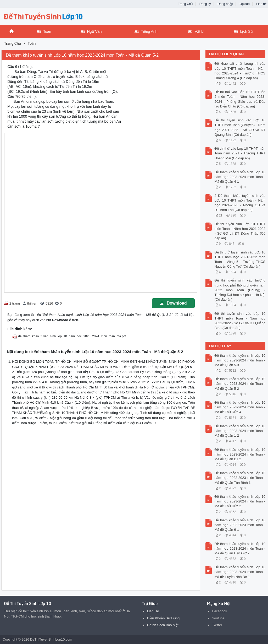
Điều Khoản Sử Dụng (163, 618)
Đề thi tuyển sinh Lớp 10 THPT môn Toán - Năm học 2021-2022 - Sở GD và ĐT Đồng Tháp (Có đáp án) (240, 231)
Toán (44, 31)
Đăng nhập (225, 4)
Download (173, 303)
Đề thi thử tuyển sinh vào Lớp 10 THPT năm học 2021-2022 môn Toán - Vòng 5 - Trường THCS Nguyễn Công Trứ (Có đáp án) (240, 259)
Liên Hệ (153, 611)
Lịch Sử (243, 31)
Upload (245, 4)
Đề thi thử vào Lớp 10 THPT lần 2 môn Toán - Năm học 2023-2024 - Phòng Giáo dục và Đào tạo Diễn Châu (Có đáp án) (240, 99)
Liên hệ (261, 4)
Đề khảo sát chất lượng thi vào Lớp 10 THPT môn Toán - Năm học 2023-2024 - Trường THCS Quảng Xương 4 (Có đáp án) (240, 71)
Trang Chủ (185, 4)
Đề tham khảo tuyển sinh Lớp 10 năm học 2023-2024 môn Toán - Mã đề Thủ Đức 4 (240, 407)
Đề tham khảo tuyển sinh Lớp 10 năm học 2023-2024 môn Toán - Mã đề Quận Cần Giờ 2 (240, 548)
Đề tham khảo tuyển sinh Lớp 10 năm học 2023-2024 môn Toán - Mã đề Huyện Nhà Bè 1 (240, 572)
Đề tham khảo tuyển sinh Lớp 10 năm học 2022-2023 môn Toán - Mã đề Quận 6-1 (240, 525)
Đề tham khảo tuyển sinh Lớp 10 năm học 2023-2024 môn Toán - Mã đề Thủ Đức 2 (240, 501)
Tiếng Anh (146, 31)
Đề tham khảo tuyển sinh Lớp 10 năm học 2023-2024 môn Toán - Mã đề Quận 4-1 (240, 177)
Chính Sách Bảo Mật (163, 625)
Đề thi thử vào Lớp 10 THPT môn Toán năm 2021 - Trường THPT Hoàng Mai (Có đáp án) (240, 153)
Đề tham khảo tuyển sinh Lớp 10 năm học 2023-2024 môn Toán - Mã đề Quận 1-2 (240, 431)
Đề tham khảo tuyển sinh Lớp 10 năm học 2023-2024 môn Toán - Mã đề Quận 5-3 (240, 360)
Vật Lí (196, 31)
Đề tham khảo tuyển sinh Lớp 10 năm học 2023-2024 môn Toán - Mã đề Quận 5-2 (240, 384)
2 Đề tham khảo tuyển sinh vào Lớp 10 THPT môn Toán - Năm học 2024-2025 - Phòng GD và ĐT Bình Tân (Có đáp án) (240, 203)
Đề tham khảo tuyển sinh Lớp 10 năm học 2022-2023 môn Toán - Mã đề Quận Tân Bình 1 (240, 478)
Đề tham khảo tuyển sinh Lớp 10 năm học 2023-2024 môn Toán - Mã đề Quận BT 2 (240, 454)
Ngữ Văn (91, 31)
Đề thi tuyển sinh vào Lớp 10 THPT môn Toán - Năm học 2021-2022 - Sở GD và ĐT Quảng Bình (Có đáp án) (240, 321)
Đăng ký (205, 4)
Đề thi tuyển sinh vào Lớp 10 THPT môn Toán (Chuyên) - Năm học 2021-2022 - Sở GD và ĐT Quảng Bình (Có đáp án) (240, 127)
